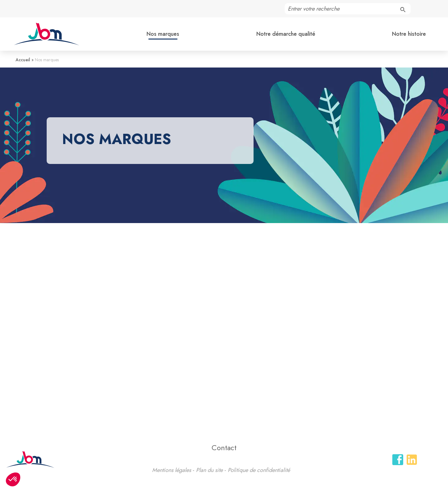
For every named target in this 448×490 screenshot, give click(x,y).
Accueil (23, 60)
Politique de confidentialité (259, 470)
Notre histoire (409, 34)
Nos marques (163, 34)
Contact (224, 448)
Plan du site (209, 470)
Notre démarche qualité (286, 34)
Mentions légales (172, 470)
